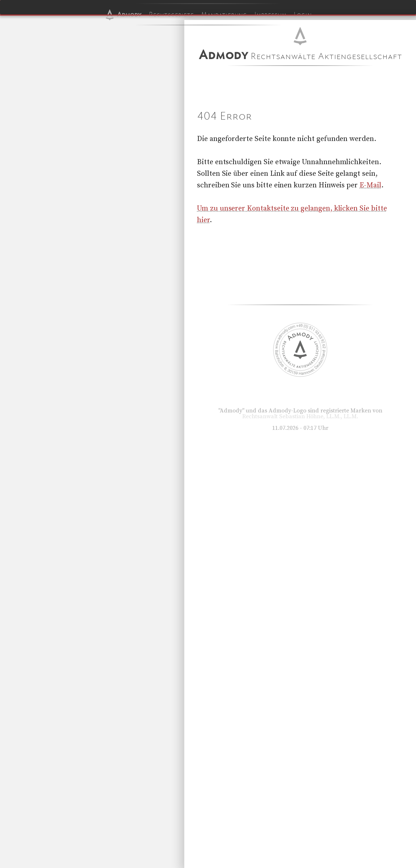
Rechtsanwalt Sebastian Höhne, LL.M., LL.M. (300, 416)
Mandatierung (224, 14)
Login (303, 14)
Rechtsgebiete (171, 14)
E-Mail (370, 185)
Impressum (270, 14)
